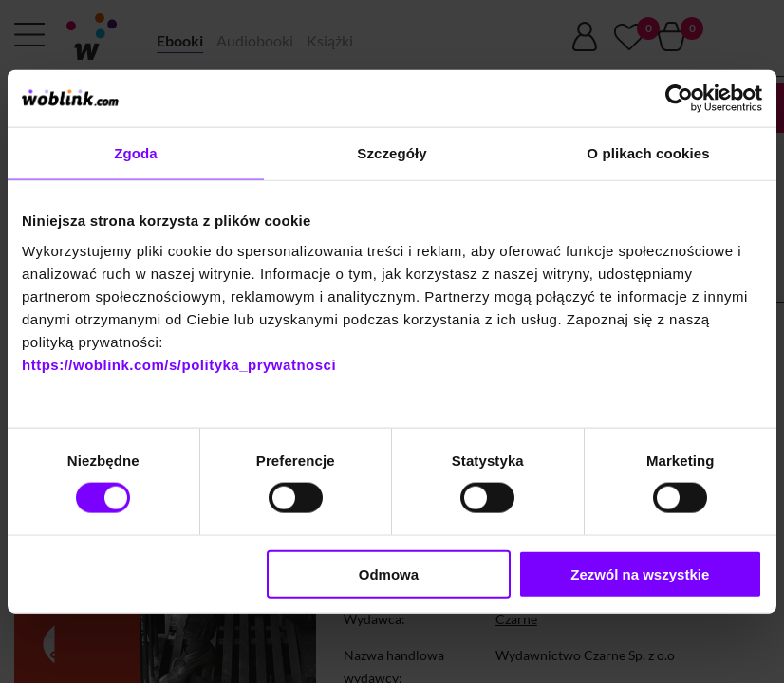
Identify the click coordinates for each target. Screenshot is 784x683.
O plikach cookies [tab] (648, 153)
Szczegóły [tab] (392, 153)
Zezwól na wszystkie (640, 573)
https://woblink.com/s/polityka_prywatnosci (179, 364)
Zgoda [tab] (136, 153)
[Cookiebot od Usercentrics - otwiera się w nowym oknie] (679, 99)
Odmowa (389, 573)
